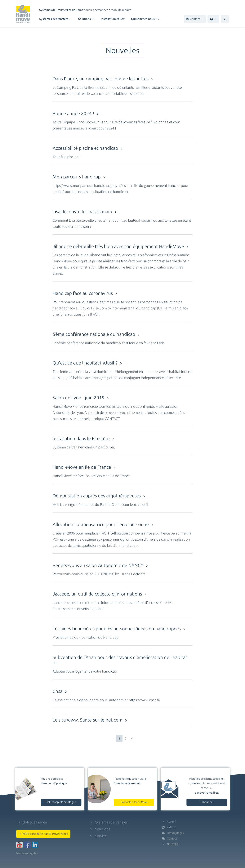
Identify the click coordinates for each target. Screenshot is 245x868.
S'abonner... (207, 802)
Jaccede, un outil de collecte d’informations (100, 594)
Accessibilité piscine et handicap (88, 148)
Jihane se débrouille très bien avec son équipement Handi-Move (121, 246)
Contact (195, 19)
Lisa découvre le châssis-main (85, 212)
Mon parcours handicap (80, 177)
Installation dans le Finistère (84, 439)
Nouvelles (173, 844)
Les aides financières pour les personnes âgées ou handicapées (120, 629)
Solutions (86, 19)
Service (101, 836)
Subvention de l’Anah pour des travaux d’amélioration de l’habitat (120, 660)
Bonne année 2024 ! (76, 113)
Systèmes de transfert (55, 19)
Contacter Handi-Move (134, 802)
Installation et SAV (113, 19)
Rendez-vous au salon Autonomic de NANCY (101, 565)
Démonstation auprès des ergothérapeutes (100, 496)
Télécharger (61, 802)
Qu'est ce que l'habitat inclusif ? (88, 363)
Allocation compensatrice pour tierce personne (104, 524)
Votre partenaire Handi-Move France (43, 834)
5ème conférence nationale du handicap (97, 334)
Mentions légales (27, 853)
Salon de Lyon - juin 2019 (81, 398)
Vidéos (171, 827)
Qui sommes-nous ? (146, 19)
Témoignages (175, 833)
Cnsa (60, 691)
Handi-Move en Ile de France (85, 467)
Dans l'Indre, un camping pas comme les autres (103, 79)
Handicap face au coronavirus (86, 293)
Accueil (171, 822)
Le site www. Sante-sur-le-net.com (90, 720)
